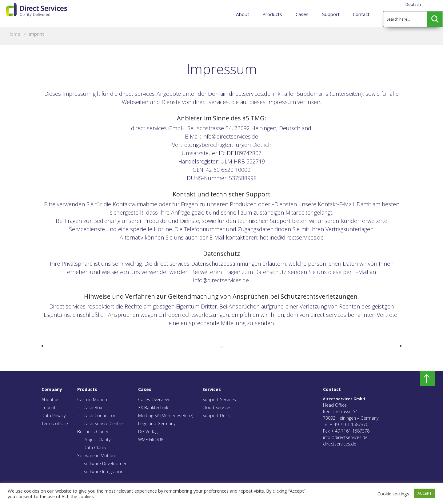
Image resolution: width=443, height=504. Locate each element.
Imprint (49, 407)
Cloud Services (217, 407)
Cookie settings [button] (393, 494)
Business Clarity (93, 431)
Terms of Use (55, 423)
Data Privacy (54, 415)
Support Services (219, 399)
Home (14, 34)
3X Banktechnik (153, 407)
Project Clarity (97, 439)
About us (50, 399)
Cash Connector (99, 415)
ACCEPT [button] (425, 493)
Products (273, 14)
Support (331, 14)
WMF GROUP (151, 439)
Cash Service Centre (103, 423)
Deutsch (413, 4)
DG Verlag (148, 431)
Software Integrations (104, 472)
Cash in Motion (92, 399)
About (243, 14)
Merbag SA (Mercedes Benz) (166, 415)
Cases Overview (154, 399)
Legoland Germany (157, 423)
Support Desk (216, 415)
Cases (303, 14)
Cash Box (93, 407)
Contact (361, 14)
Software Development (106, 464)
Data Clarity (95, 448)
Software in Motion (96, 456)
